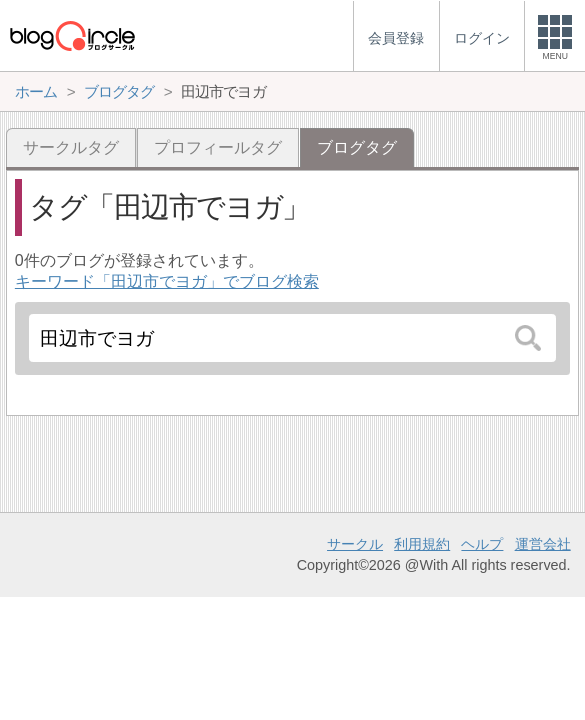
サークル (355, 544)
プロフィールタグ (218, 147)
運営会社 (543, 544)
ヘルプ (482, 544)
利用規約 (422, 544)
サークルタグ (71, 147)
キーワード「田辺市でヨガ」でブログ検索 (167, 281)
